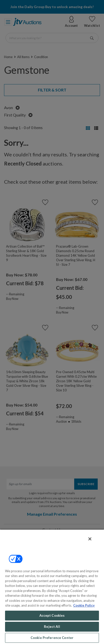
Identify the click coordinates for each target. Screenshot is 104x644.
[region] (52, 587)
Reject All (52, 627)
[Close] (90, 539)
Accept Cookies (52, 615)
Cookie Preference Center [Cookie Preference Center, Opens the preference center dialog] (52, 638)
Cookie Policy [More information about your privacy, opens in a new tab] (84, 605)
